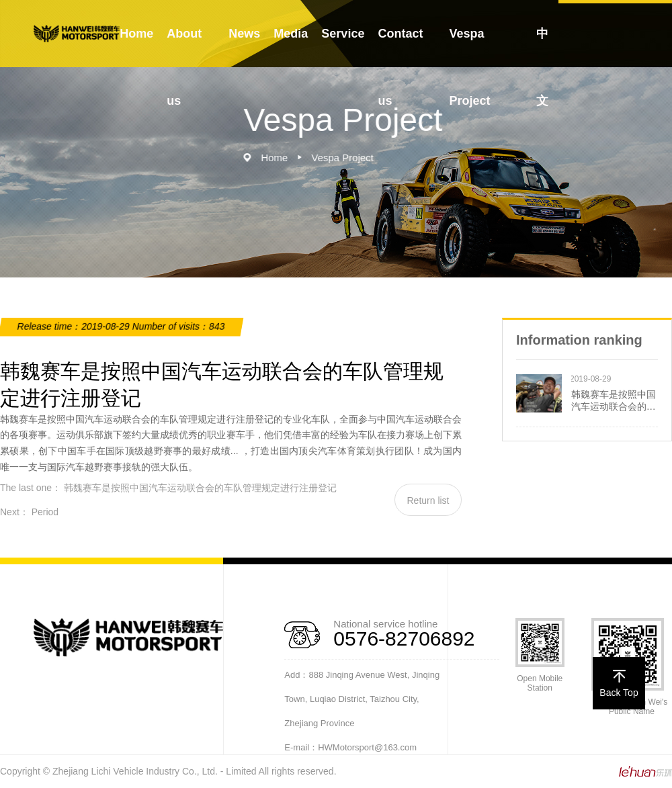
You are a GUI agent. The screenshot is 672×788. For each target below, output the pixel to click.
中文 (542, 67)
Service (343, 34)
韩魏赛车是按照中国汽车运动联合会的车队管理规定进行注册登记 (200, 488)
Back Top (619, 684)
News (244, 34)
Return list (428, 500)
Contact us (400, 67)
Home (136, 34)
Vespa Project (469, 67)
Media (291, 34)
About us (184, 67)
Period (45, 512)
